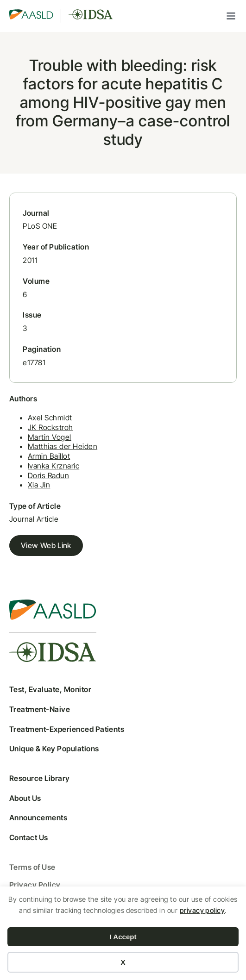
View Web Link (46, 545)
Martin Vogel (50, 437)
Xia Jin (39, 485)
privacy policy (202, 910)
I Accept (123, 937)
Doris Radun (48, 475)
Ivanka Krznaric (54, 466)
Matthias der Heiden (63, 446)
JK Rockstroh (50, 427)
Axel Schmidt (50, 418)
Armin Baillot (49, 456)
